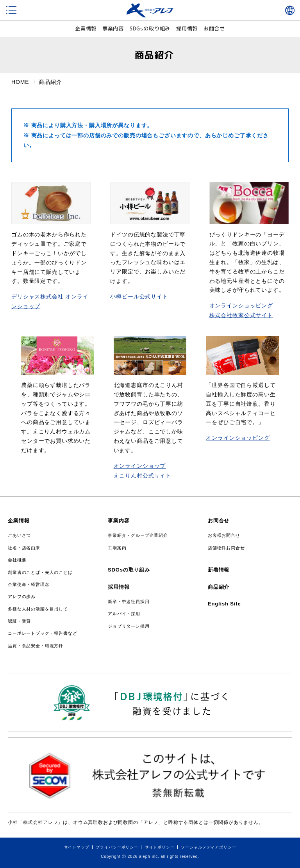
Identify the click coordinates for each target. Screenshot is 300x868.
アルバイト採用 (124, 614)
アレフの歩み (22, 596)
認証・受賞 (19, 621)
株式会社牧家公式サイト (241, 315)
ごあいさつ (19, 535)
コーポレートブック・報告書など (43, 633)
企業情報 (85, 28)
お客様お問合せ (224, 535)
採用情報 (187, 28)
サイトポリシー (160, 847)
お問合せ (214, 28)
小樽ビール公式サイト (139, 296)
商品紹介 (219, 587)
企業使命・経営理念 (29, 584)
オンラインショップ (140, 466)
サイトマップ (77, 847)
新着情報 (219, 570)
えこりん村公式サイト (143, 476)
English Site (224, 604)
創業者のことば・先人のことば (40, 572)
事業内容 (113, 28)
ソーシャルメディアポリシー (208, 847)
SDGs (150, 29)
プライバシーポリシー (117, 847)
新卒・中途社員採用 (129, 602)
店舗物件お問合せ (226, 548)
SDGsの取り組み (129, 570)
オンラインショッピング (241, 305)
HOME (20, 82)
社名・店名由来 (24, 548)
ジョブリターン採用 (129, 626)
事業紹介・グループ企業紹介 (138, 535)
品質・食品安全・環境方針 (36, 646)
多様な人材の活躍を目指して (38, 609)
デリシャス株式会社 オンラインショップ (50, 301)
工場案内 (117, 548)
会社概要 (17, 560)
